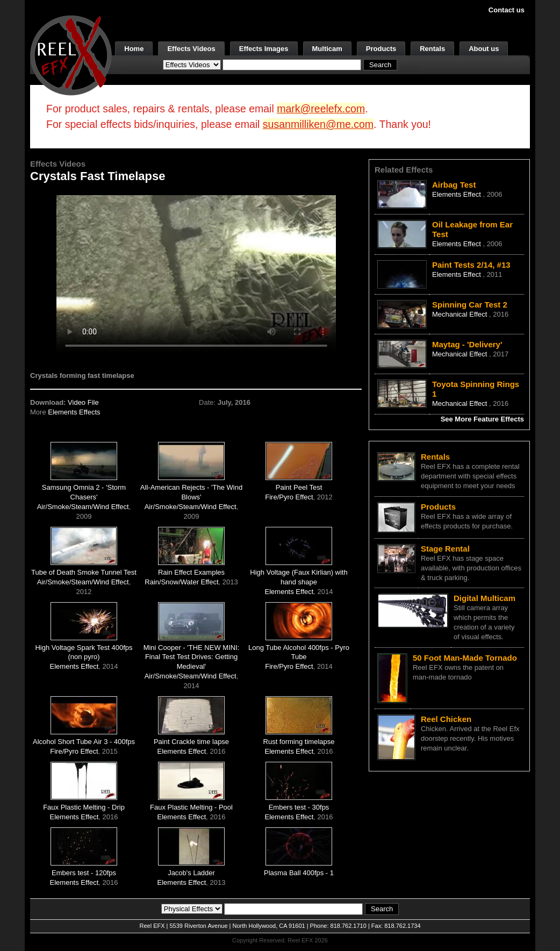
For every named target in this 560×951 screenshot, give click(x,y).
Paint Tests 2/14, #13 (471, 265)
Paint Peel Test (299, 487)
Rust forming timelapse (299, 742)
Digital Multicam (484, 598)
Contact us (507, 10)
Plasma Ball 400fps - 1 (299, 873)
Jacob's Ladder (191, 873)
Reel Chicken (446, 719)
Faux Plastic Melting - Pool (191, 807)
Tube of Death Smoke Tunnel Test (84, 572)
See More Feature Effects (482, 419)
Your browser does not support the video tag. (196, 273)
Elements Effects (74, 412)
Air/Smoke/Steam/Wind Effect (83, 507)
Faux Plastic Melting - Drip (84, 807)
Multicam (327, 49)
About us (484, 49)
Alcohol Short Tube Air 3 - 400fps (84, 742)
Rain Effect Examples (191, 572)
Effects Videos (191, 49)
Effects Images (264, 49)
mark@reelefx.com (321, 109)
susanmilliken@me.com (318, 124)
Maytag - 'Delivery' (467, 344)
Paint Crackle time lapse (191, 742)
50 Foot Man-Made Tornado (465, 658)
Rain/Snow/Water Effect (181, 582)
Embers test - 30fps (299, 807)
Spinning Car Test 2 (470, 305)
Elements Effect (289, 592)
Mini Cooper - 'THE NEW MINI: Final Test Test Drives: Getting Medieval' (192, 657)
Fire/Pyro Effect (289, 497)
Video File (83, 402)
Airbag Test (454, 185)
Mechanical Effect (461, 314)
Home (134, 49)
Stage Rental (445, 549)
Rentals (432, 49)
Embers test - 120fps (84, 873)
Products (381, 49)
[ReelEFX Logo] (71, 55)
